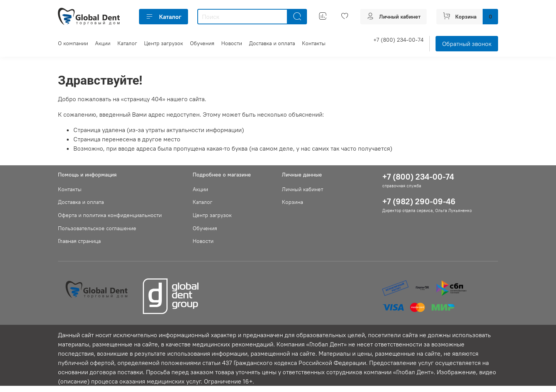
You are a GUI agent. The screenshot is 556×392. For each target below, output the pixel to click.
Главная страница (79, 241)
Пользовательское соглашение (97, 228)
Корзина (292, 202)
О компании (73, 43)
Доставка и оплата (272, 43)
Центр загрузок (164, 43)
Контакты (314, 43)
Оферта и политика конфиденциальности (110, 215)
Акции (103, 43)
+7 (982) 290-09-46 (419, 201)
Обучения (202, 43)
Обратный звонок (467, 44)
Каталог (164, 17)
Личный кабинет (303, 189)
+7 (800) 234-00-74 (398, 40)
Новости (232, 43)
